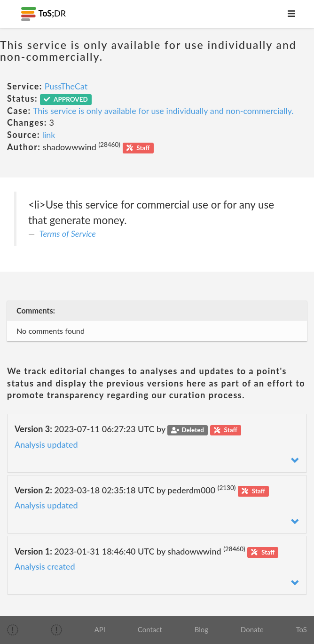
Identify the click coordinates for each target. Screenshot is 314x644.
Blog (201, 629)
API (100, 629)
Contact (150, 629)
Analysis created (45, 566)
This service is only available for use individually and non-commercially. (163, 111)
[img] (13, 630)
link (49, 135)
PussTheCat (66, 86)
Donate (252, 629)
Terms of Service (68, 233)
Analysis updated (46, 444)
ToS (301, 629)
